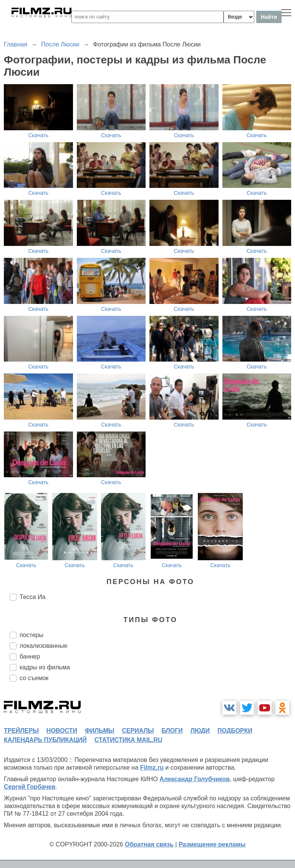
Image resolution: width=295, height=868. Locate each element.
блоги (172, 731)
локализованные (43, 646)
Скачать (39, 135)
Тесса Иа (33, 597)
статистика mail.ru (128, 740)
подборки (235, 731)
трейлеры (21, 731)
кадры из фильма (45, 667)
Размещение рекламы (212, 844)
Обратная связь (149, 844)
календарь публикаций (45, 740)
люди (200, 731)
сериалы (138, 731)
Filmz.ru (152, 768)
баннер (30, 656)
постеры (31, 635)
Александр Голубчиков (195, 779)
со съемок (34, 678)
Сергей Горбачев (30, 787)
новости (62, 731)
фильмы (99, 731)
